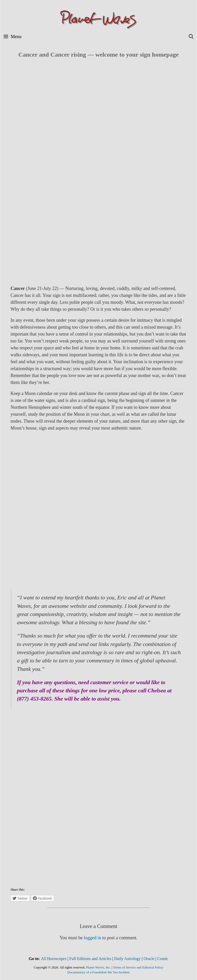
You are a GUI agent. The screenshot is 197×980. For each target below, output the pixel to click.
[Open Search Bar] (191, 37)
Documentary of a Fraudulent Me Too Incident (99, 972)
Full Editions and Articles (90, 959)
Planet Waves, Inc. (98, 967)
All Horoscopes (54, 959)
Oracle (149, 959)
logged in (93, 938)
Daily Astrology (128, 959)
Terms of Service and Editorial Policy (138, 967)
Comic (163, 959)
